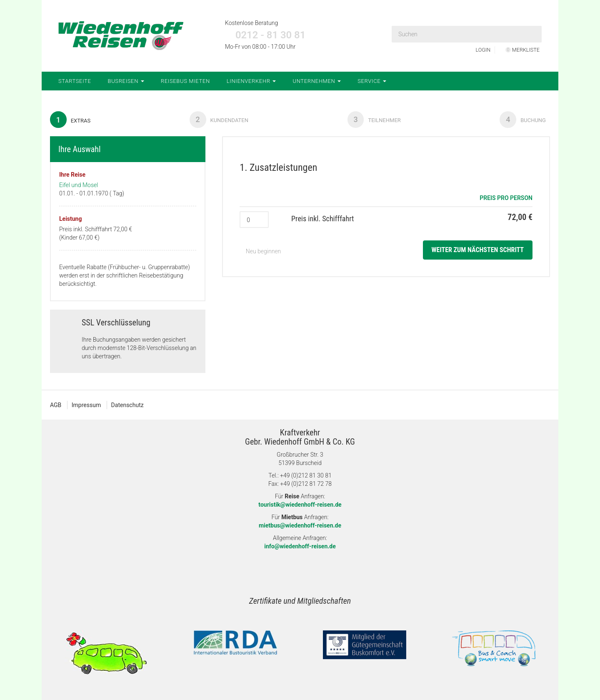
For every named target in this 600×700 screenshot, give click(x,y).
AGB (56, 405)
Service (372, 81)
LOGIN (480, 50)
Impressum (86, 405)
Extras (70, 120)
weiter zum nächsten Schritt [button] (478, 250)
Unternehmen (317, 81)
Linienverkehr (251, 81)
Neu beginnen (260, 252)
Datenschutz (127, 405)
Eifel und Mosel (79, 185)
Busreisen (126, 81)
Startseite (75, 81)
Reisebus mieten (185, 81)
